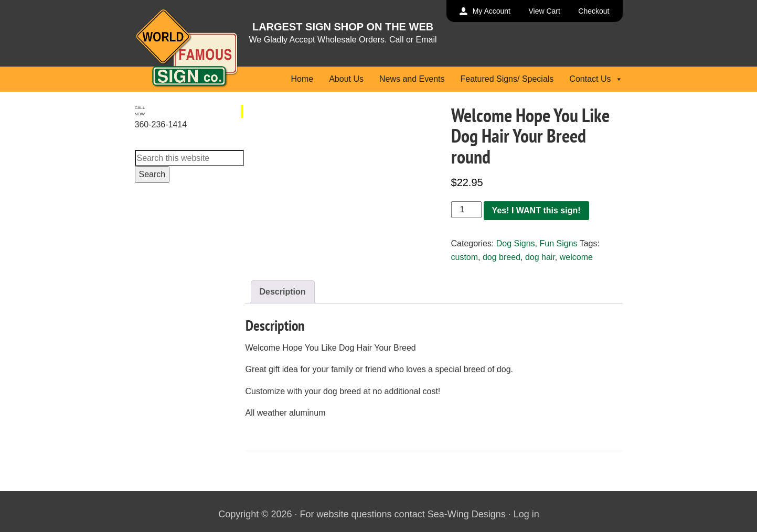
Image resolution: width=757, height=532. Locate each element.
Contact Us (596, 79)
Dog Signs (516, 243)
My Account (492, 11)
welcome (576, 257)
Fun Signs (558, 243)
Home (302, 79)
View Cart (544, 11)
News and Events (412, 79)
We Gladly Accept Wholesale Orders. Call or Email (343, 40)
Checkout (594, 11)
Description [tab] (283, 292)
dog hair (540, 257)
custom (465, 257)
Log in (526, 514)
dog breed (502, 257)
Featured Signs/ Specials (507, 79)
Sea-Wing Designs (467, 514)
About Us (346, 79)
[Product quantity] (466, 210)
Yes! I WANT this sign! (536, 210)
